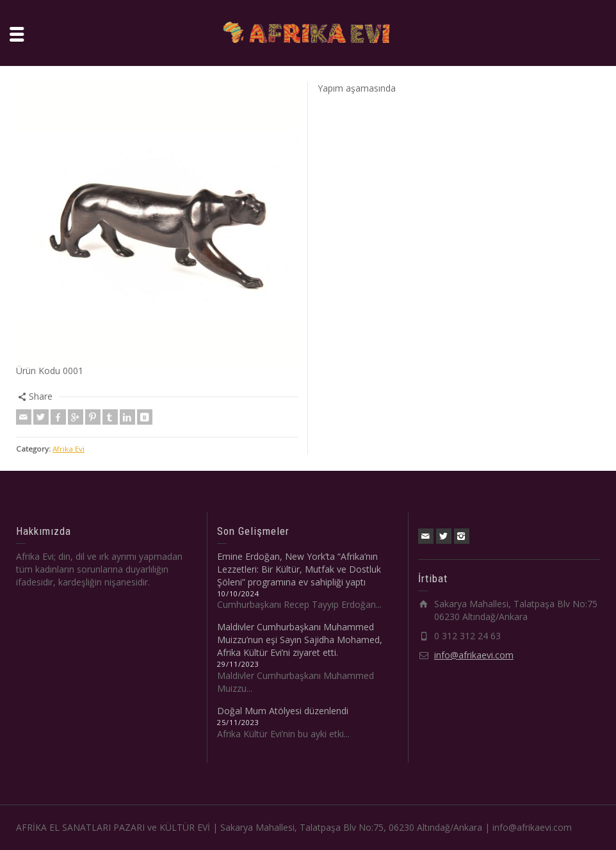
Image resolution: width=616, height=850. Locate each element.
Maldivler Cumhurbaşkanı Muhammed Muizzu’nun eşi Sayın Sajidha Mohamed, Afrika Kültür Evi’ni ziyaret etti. (300, 640)
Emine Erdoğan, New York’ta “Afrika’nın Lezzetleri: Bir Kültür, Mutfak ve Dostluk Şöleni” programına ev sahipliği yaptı (299, 569)
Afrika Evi (69, 449)
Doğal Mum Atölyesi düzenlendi (283, 711)
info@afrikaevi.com (474, 655)
